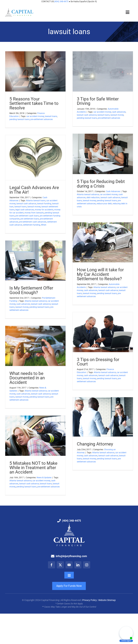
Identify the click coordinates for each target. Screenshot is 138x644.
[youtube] (69, 565)
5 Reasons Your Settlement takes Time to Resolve (34, 103)
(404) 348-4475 (62, 2)
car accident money (35, 116)
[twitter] (60, 565)
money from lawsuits (34, 213)
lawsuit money (117, 115)
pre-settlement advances (42, 119)
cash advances (119, 112)
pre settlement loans (30, 219)
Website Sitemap (107, 600)
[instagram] (87, 565)
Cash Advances (113, 191)
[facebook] (52, 565)
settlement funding (32, 225)
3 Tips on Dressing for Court (98, 362)
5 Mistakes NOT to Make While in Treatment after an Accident (33, 468)
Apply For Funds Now (69, 586)
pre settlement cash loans (27, 216)
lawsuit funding (44, 204)
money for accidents (44, 210)
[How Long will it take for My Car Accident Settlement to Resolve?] (103, 242)
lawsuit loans (51, 116)
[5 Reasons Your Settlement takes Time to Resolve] (35, 71)
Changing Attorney (95, 444)
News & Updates (44, 478)
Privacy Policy (90, 600)
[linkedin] (78, 565)
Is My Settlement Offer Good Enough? (31, 290)
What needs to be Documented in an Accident (27, 378)
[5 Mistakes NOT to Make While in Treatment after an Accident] (35, 436)
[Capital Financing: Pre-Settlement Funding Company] (19, 9)
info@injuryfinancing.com (71, 556)
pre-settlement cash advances (33, 222)
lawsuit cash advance (87, 115)
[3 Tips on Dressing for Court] (103, 332)
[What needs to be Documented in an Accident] (35, 346)
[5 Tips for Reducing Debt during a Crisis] (103, 154)
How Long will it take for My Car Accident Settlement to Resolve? (100, 274)
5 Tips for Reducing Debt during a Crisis (101, 184)
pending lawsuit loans (20, 119)
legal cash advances (25, 210)
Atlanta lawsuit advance (88, 194)
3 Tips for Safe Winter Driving (98, 101)
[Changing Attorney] (103, 417)
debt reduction (93, 198)
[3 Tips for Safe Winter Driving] (103, 71)
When (44, 225)
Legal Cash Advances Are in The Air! (34, 190)
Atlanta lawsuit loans (36, 201)
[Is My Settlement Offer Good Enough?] (35, 261)
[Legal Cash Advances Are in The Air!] (35, 158)
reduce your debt (104, 204)
